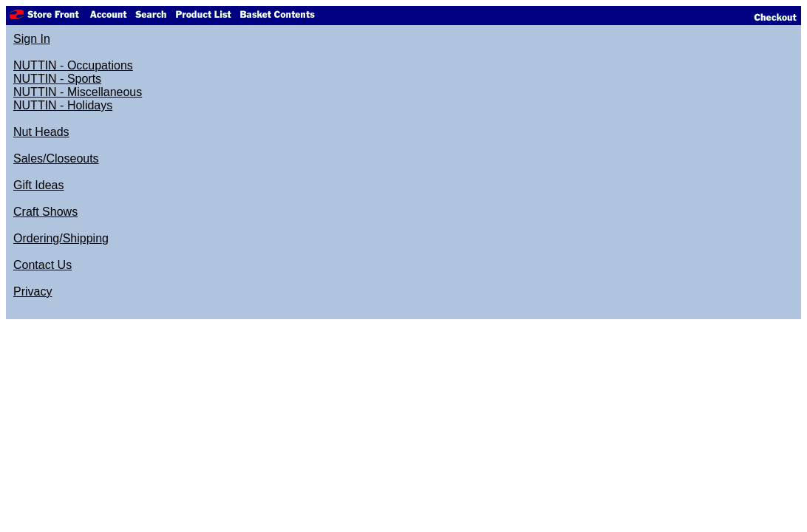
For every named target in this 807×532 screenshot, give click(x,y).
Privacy (33, 291)
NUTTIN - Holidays (63, 105)
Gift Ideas (38, 185)
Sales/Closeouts (56, 158)
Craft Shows (45, 212)
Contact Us (42, 265)
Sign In (32, 39)
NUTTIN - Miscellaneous (78, 92)
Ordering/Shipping (61, 238)
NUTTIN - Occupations (73, 65)
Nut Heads (41, 132)
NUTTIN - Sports (57, 79)
